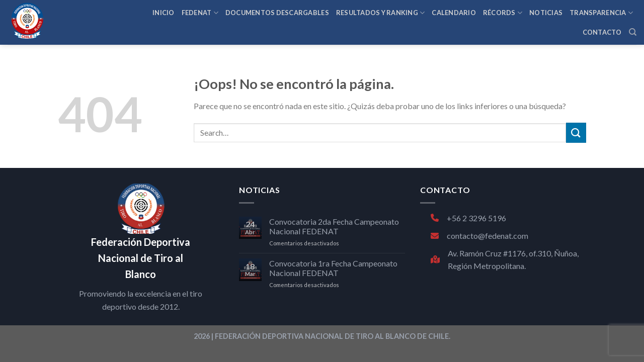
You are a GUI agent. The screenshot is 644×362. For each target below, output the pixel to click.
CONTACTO (602, 32)
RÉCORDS (503, 13)
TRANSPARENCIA (601, 13)
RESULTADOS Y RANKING (381, 13)
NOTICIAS (546, 13)
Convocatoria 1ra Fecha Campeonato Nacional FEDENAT (333, 268)
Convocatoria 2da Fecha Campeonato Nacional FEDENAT (334, 226)
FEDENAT (200, 13)
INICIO (164, 13)
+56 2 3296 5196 (468, 218)
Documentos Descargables (277, 13)
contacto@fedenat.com (479, 236)
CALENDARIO (454, 13)
